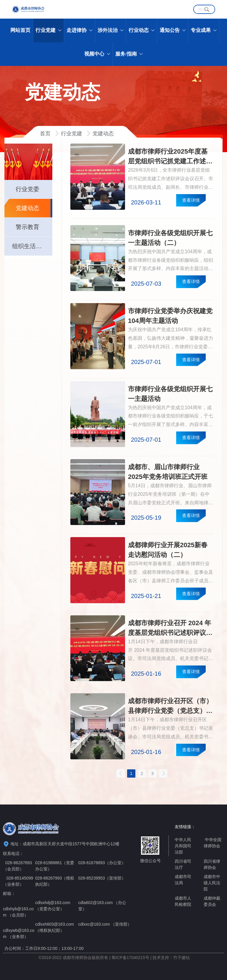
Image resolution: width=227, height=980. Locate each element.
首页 (46, 134)
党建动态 (103, 134)
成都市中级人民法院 (212, 883)
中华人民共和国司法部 (183, 846)
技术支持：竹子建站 (171, 958)
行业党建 (72, 134)
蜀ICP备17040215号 (130, 958)
